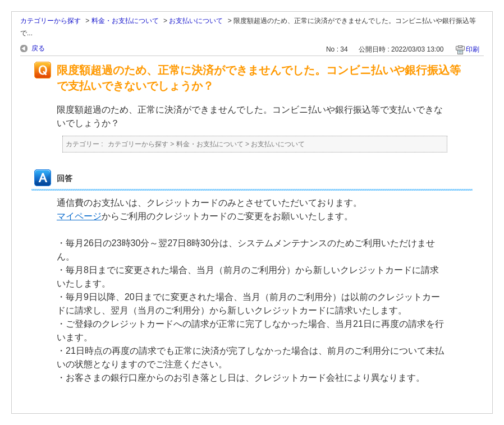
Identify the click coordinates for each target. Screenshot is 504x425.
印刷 (473, 49)
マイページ (79, 216)
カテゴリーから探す (51, 21)
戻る (38, 48)
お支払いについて (196, 21)
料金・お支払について (125, 21)
